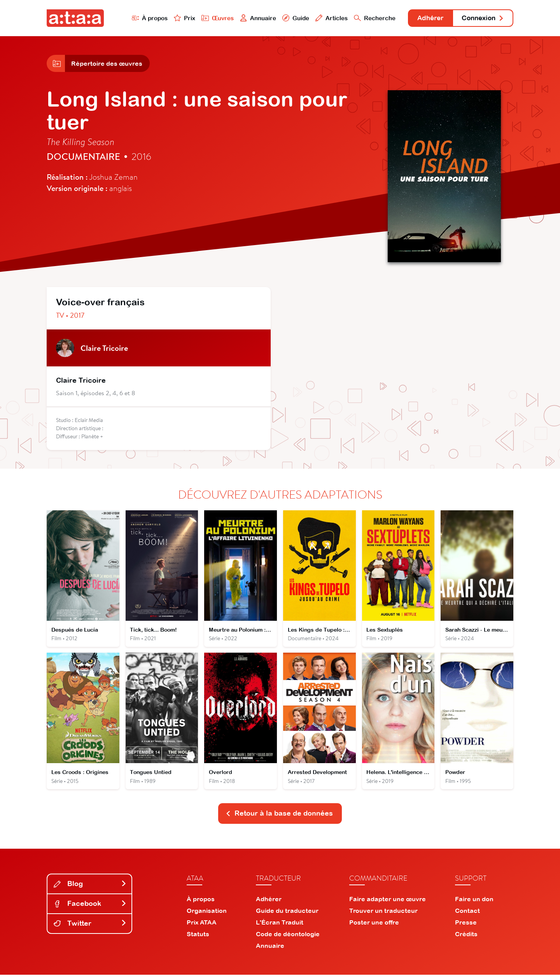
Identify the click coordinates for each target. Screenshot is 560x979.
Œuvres (209, 18)
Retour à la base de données (279, 817)
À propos (141, 18)
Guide (287, 18)
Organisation (207, 915)
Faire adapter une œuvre (388, 903)
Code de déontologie (288, 938)
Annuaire (250, 18)
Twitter (90, 927)
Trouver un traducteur (383, 915)
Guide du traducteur (287, 915)
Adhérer (425, 18)
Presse (466, 926)
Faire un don (474, 903)
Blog (90, 888)
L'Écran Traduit (280, 926)
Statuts (198, 938)
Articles (324, 18)
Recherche (367, 18)
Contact (467, 915)
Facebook (90, 908)
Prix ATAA (202, 926)
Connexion (481, 18)
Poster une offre (374, 926)
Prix (176, 18)
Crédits (466, 938)
